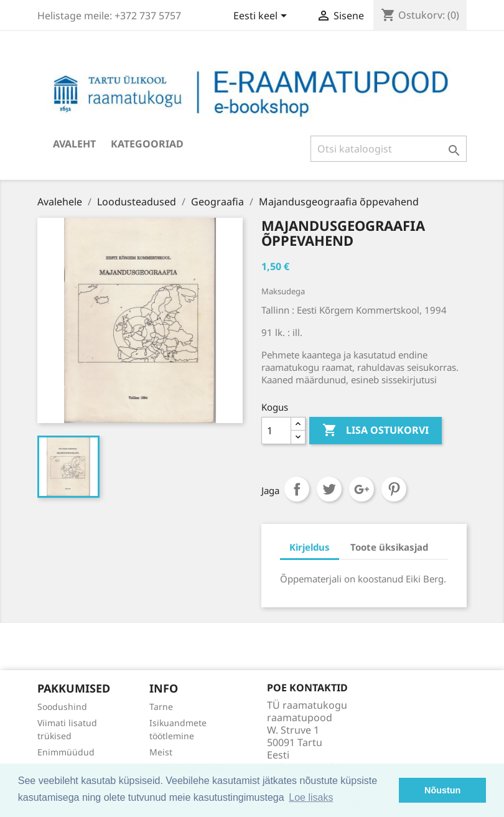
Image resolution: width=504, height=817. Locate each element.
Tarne (161, 707)
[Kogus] (276, 431)
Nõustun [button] (442, 790)
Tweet (329, 489)
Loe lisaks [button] (311, 797)
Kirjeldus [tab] (310, 547)
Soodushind (62, 707)
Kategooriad (147, 144)
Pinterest (394, 489)
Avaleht (74, 144)
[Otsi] (389, 149)
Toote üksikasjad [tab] (389, 547)
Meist (161, 752)
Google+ (362, 489)
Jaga (297, 489)
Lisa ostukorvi (376, 431)
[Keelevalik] (262, 17)
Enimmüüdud (66, 752)
